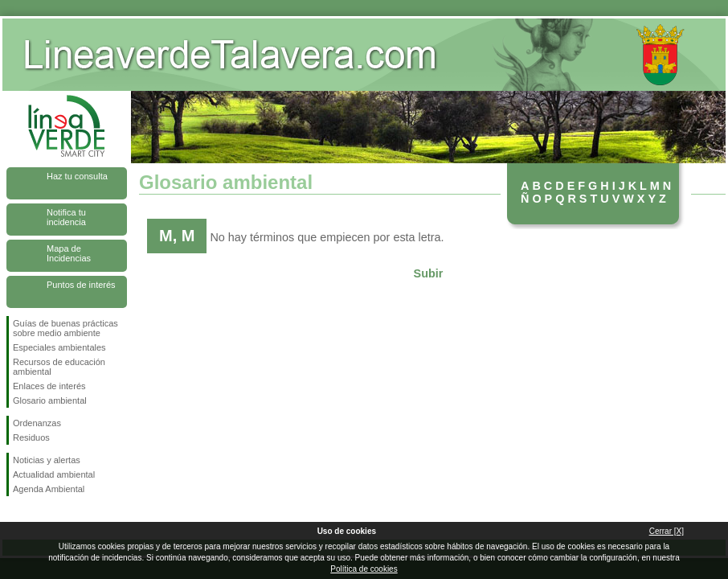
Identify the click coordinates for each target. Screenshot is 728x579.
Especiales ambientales (59, 347)
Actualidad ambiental (54, 474)
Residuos (31, 437)
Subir (429, 273)
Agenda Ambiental (49, 489)
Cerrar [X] (667, 531)
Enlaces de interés (49, 386)
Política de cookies (364, 569)
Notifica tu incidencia (66, 217)
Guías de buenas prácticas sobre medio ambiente (65, 328)
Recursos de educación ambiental (59, 367)
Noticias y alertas (47, 460)
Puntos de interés (81, 285)
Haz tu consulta (77, 176)
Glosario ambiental (50, 400)
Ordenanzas (37, 423)
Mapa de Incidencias (69, 253)
